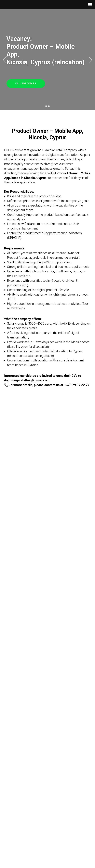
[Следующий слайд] (91, 60)
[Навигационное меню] (90, 5)
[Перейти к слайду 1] (46, 106)
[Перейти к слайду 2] (49, 106)
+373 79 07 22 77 (77, 385)
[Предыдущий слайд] (4, 60)
